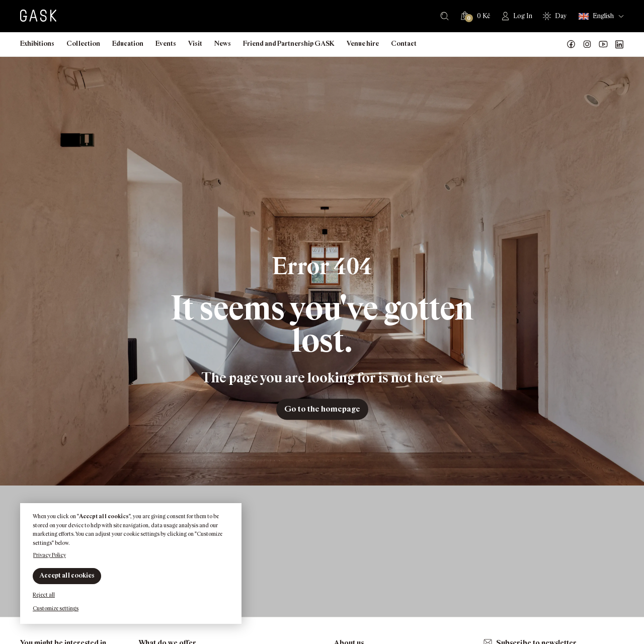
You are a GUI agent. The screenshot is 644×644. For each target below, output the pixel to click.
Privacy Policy (50, 555)
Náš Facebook (571, 44)
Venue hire (363, 44)
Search (445, 16)
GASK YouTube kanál (603, 44)
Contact (404, 44)
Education (128, 44)
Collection (83, 44)
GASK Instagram (587, 44)
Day (561, 16)
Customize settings (56, 608)
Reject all (44, 595)
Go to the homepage (322, 409)
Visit (195, 44)
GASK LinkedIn (619, 44)
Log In (523, 16)
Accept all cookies (67, 575)
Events (166, 44)
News (223, 44)
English (596, 16)
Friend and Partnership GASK (289, 44)
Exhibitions (37, 44)
